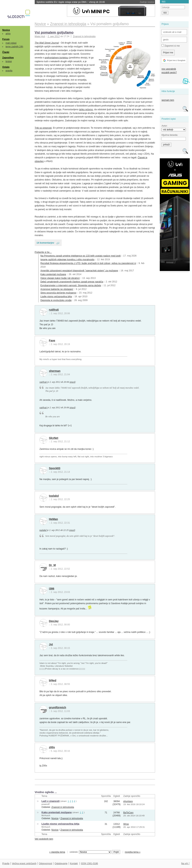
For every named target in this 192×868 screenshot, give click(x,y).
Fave (52, 340)
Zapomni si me (171, 46)
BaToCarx (128, 813)
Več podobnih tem (44, 839)
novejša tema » (133, 852)
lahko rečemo (86, 109)
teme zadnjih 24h (14, 47)
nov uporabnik (169, 69)
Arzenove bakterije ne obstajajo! (57, 289)
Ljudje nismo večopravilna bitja (56, 297)
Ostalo (6, 67)
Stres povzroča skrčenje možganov (58, 293)
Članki (6, 52)
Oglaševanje (61, 863)
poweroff (45, 804)
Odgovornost (45, 863)
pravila (9, 71)
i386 (52, 589)
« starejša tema (57, 852)
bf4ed (53, 680)
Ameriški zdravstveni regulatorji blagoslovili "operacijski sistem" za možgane (79, 271)
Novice (6, 30)
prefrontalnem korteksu (56, 58)
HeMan (53, 519)
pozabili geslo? (169, 72)
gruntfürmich (58, 707)
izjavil (72, 382)
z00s (52, 747)
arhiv (8, 34)
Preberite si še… (43, 252)
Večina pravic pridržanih (24, 863)
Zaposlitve (8, 58)
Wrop (126, 824)
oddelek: (90, 852)
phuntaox (128, 801)
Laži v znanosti (50, 801)
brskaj (9, 61)
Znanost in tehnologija (84, 36)
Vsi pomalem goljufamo (54, 32)
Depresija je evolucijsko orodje (56, 300)
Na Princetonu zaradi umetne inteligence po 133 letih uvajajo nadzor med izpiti (81, 256)
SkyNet (54, 438)
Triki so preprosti (43, 128)
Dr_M (52, 565)
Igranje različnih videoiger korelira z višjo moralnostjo (67, 260)
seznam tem (168, 100)
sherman (55, 371)
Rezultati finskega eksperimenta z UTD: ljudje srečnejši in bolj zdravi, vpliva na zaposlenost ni (88, 263)
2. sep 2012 (54, 36)
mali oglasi (11, 43)
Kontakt (74, 863)
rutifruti (54, 310)
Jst (51, 644)
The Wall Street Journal (47, 43)
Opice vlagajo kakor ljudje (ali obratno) (60, 278)
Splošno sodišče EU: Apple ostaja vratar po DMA (71, 2)
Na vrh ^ (185, 863)
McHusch (46, 815)
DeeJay (54, 621)
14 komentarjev (45, 243)
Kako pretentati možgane (53, 274)
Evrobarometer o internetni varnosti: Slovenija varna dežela (71, 285)
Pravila (6, 863)
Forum (6, 39)
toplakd (54, 496)
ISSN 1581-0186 (89, 863)
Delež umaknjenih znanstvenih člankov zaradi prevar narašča (72, 282)
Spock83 (55, 468)
